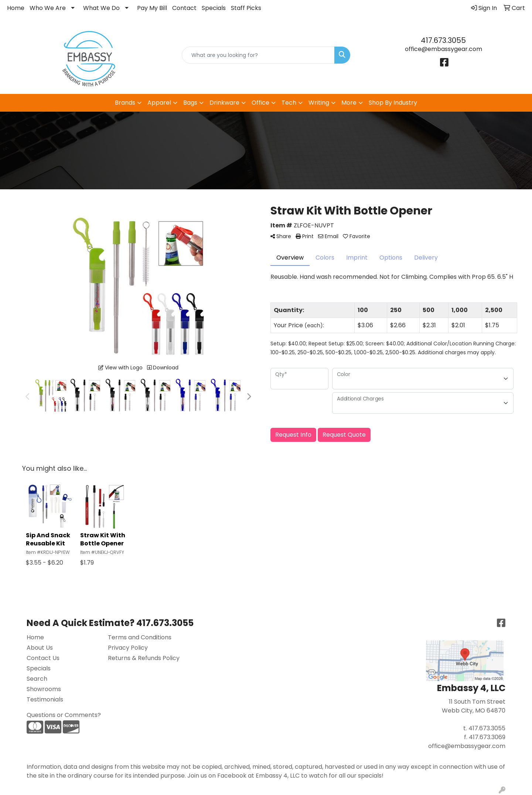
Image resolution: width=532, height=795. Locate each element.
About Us (40, 648)
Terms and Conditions (140, 637)
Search (37, 679)
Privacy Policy (128, 648)
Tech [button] (289, 103)
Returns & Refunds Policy (144, 658)
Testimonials (45, 699)
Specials (214, 8)
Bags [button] (190, 103)
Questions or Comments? (64, 715)
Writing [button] (319, 103)
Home (16, 8)
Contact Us (43, 658)
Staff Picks (246, 8)
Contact (184, 8)
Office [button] (260, 103)
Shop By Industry (393, 103)
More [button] (349, 103)
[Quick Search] (258, 55)
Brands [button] (125, 103)
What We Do (101, 8)
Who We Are (48, 8)
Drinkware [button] (224, 103)
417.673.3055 (443, 40)
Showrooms (44, 689)
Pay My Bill (152, 8)
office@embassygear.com (444, 49)
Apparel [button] (159, 103)
